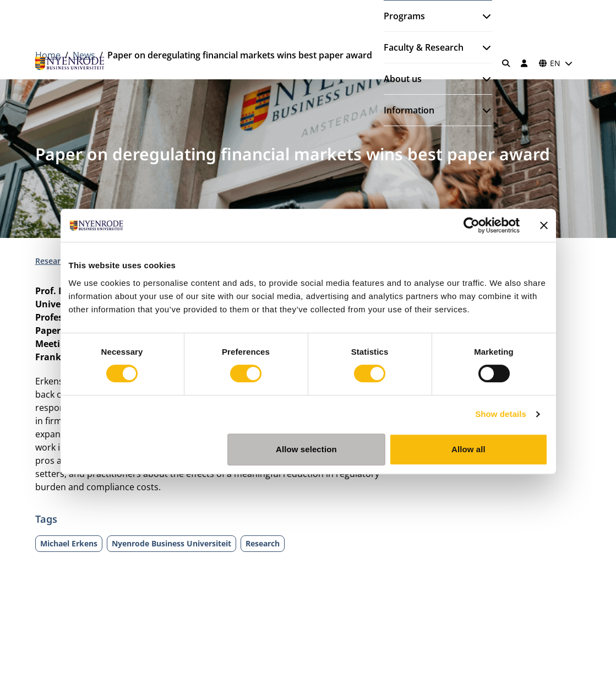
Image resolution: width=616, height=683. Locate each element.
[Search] (506, 63)
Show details (501, 414)
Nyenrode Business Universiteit (171, 543)
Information (409, 110)
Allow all (468, 449)
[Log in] (525, 63)
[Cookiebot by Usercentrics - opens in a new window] (471, 225)
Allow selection (306, 449)
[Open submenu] (482, 16)
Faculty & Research (424, 47)
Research (53, 261)
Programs (404, 16)
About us (403, 79)
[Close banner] (544, 225)
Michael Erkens (69, 543)
